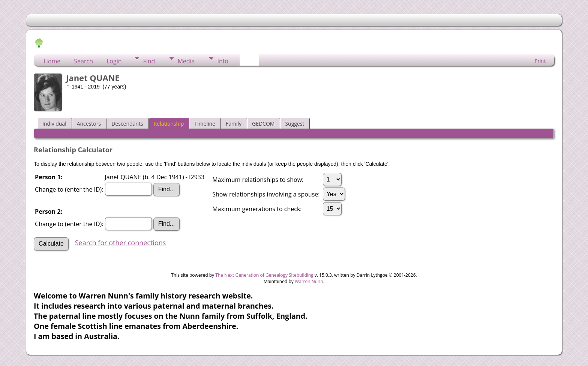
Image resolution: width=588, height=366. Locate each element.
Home (52, 61)
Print (540, 61)
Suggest (295, 124)
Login (114, 61)
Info (223, 61)
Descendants (127, 124)
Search (83, 61)
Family (234, 124)
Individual (54, 124)
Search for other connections (121, 243)
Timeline (205, 124)
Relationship (169, 124)
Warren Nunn (309, 281)
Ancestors (89, 124)
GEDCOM (263, 124)
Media (186, 61)
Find (149, 61)
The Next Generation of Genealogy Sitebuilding (264, 275)
